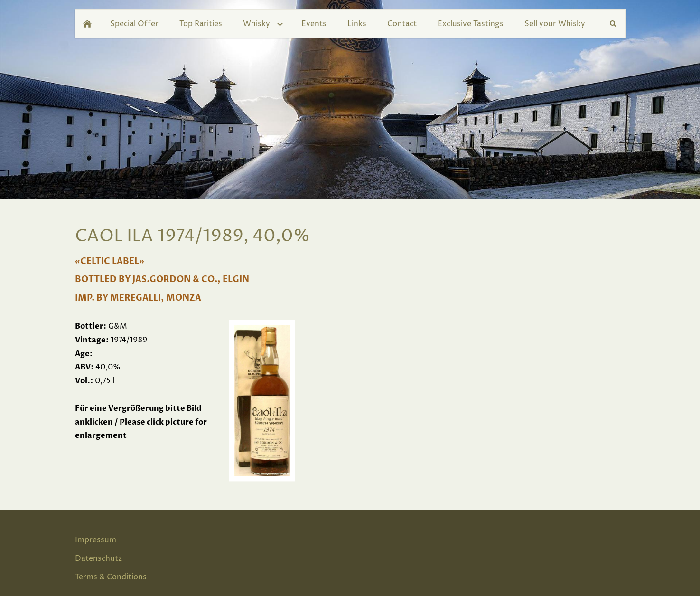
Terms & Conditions (111, 577)
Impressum (96, 540)
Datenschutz (98, 558)
